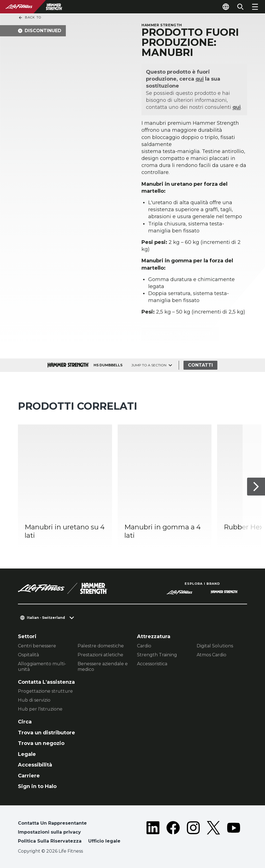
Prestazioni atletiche (100, 655)
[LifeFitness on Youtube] (234, 833)
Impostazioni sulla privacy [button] (49, 832)
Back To (30, 18)
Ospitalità (28, 655)
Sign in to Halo (37, 786)
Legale (27, 754)
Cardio (144, 646)
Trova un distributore (47, 733)
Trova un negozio (41, 743)
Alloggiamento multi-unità (42, 667)
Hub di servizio (34, 700)
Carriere (29, 776)
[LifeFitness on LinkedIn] (153, 833)
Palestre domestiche (101, 646)
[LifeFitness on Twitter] (213, 833)
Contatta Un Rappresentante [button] (52, 823)
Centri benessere (37, 646)
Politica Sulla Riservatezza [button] (50, 841)
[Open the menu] (255, 7)
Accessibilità (35, 765)
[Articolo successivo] (256, 486)
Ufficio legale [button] (104, 841)
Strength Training (157, 655)
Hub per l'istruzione (40, 709)
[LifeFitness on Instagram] (193, 833)
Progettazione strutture (45, 691)
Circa (25, 722)
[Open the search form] (240, 7)
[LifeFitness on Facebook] (173, 833)
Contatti (200, 365)
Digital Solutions (215, 646)
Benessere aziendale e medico (103, 667)
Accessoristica (152, 664)
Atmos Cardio (211, 655)
